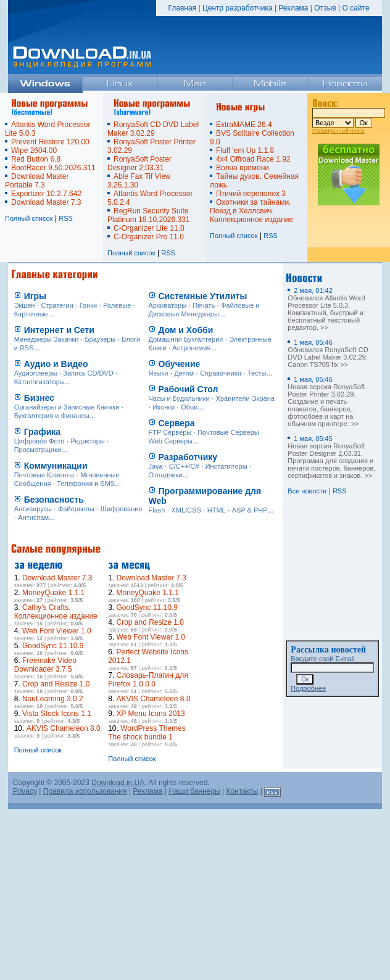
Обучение (180, 364)
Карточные (31, 314)
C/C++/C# (184, 466)
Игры (35, 296)
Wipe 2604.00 (34, 150)
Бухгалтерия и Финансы (52, 416)
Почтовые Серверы (228, 432)
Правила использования (85, 791)
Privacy (25, 791)
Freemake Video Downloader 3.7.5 (45, 665)
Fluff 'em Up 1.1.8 (245, 150)
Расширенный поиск (338, 131)
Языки (159, 373)
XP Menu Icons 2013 (150, 714)
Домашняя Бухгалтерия (186, 339)
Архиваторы (168, 305)
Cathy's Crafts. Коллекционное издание (56, 612)
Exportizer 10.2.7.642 (46, 194)
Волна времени (243, 168)
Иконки (164, 407)
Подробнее (308, 688)
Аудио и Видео (56, 364)
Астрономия (191, 348)
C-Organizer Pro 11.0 (149, 237)
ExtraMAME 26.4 (244, 125)
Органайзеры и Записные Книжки (67, 407)
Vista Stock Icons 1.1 (57, 714)
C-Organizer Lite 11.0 (149, 228)
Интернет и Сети (59, 330)
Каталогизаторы (39, 382)
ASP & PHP (250, 510)
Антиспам (33, 517)
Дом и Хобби (186, 330)
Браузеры (100, 339)
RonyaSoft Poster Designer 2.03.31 (139, 163)
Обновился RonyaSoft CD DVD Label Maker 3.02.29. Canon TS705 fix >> (328, 353)
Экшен (25, 305)
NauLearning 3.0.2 (53, 699)
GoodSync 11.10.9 (53, 646)
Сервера (177, 423)
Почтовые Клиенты (44, 475)
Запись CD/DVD (88, 373)
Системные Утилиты (203, 296)
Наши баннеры (194, 791)
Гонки (88, 305)
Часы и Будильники (179, 398)
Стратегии (57, 305)
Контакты (243, 791)
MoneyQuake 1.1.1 (53, 593)
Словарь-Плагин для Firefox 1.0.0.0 (148, 680)
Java (156, 466)
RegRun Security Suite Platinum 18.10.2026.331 (148, 215)
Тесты (257, 373)
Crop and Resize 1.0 (56, 684)
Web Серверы (171, 441)
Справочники (221, 373)
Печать (204, 305)
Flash (157, 510)
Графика (42, 432)
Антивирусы (33, 509)
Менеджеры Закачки (47, 339)
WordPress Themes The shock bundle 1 (147, 733)
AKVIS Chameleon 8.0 (64, 728)
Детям (184, 373)
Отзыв (325, 8)
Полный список (29, 218)
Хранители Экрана (245, 398)
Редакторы (88, 441)
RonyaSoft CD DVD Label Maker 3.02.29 (153, 129)
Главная (182, 8)
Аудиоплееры (36, 373)
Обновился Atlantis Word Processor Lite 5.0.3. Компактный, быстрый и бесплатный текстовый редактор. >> (326, 309)
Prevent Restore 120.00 (50, 142)
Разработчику (188, 457)
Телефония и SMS (86, 484)
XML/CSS (186, 510)
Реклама (293, 8)
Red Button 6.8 (36, 159)
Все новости (307, 491)
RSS (66, 218)
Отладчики (166, 475)
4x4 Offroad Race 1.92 (253, 159)
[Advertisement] (239, 633)
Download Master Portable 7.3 (37, 181)
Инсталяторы (226, 466)
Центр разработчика (238, 8)
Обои (189, 407)
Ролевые (117, 305)
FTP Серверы (170, 432)
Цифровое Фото (39, 441)
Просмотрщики (38, 450)
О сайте (355, 8)
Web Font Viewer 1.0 (57, 631)
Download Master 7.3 (46, 202)
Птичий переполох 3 (251, 194)
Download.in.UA (118, 783)
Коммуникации (56, 466)
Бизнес (39, 398)
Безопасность (54, 500)
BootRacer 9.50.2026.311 (53, 168)
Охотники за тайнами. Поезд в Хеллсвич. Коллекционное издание (251, 211)
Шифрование (122, 509)
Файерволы (76, 509)
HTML (217, 510)
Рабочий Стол (189, 389)
